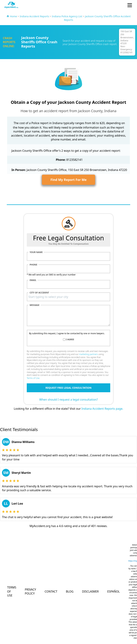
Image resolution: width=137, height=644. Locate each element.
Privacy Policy (30, 591)
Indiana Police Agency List (67, 16)
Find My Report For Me (68, 180)
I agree (70, 340)
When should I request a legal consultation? (68, 400)
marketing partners (88, 354)
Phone (33, 265)
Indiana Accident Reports (35, 16)
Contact (51, 591)
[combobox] (68, 297)
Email (33, 280)
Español (113, 591)
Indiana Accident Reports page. (102, 409)
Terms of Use (33, 378)
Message (35, 305)
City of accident (39, 293)
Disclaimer (90, 591)
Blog (70, 591)
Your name (36, 252)
